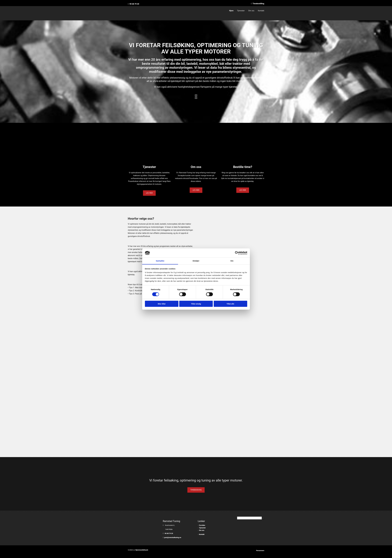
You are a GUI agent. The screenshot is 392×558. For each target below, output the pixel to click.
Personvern (260, 551)
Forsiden (202, 525)
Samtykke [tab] (160, 261)
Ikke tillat (162, 304)
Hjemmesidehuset (142, 550)
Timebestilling (258, 4)
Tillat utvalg (196, 304)
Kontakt (261, 11)
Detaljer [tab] (196, 261)
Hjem (231, 11)
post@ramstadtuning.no (173, 537)
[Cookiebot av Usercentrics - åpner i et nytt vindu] (237, 253)
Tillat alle (230, 304)
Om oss (251, 11)
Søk (235, 518)
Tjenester (241, 11)
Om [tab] (232, 261)
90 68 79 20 (134, 4)
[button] (149, 193)
